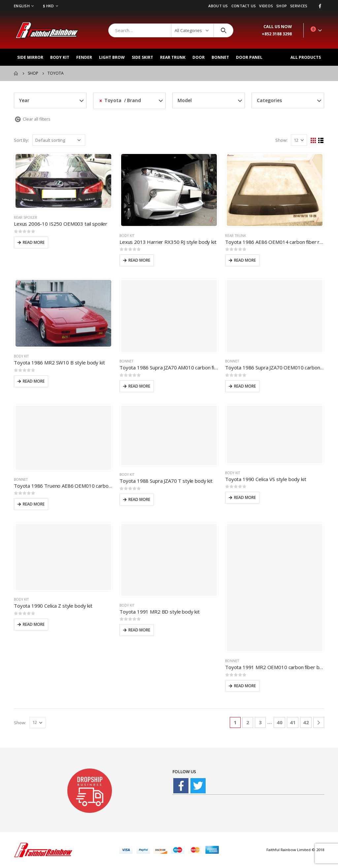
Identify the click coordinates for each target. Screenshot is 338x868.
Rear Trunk (173, 57)
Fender (84, 57)
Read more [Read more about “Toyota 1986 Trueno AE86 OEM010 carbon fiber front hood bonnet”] (34, 504)
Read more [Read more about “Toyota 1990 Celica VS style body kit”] (245, 497)
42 (306, 722)
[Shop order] (59, 140)
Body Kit (60, 57)
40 (280, 722)
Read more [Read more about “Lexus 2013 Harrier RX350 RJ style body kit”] (139, 260)
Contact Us (244, 6)
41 (293, 722)
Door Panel (249, 57)
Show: (281, 140)
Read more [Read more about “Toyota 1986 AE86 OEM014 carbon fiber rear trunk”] (245, 260)
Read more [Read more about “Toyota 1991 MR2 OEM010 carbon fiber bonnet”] (245, 686)
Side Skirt (142, 57)
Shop (282, 6)
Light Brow (112, 57)
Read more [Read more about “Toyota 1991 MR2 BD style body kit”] (139, 630)
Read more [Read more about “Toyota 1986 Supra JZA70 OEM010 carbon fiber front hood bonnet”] (245, 386)
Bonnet (220, 57)
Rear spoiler (26, 217)
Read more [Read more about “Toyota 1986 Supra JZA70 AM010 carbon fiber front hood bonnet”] (139, 386)
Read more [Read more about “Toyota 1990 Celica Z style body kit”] (34, 624)
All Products (306, 57)
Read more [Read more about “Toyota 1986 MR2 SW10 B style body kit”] (34, 381)
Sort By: (21, 140)
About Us (218, 6)
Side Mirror (30, 57)
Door (199, 57)
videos (266, 6)
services (299, 6)
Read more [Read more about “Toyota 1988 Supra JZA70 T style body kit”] (139, 499)
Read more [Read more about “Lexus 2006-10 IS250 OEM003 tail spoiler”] (34, 242)
